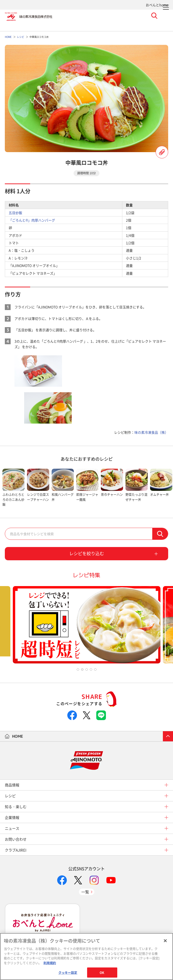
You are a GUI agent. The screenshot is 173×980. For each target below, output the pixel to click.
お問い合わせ (16, 839)
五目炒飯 (15, 213)
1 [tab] (78, 669)
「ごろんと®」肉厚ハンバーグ (32, 220)
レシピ (10, 796)
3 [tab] (87, 669)
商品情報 (12, 785)
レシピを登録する (162, 152)
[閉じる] (165, 941)
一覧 (85, 892)
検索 (160, 534)
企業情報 (12, 818)
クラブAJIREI (16, 850)
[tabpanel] (14, 488)
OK (102, 972)
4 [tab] (91, 669)
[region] (86, 956)
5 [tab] (95, 669)
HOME (18, 736)
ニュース (12, 828)
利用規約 (50, 963)
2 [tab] (82, 669)
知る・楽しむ (16, 807)
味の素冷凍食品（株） (151, 432)
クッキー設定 (68, 972)
